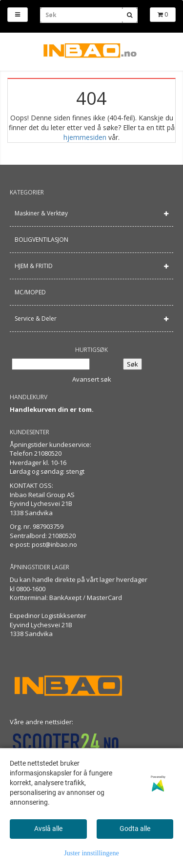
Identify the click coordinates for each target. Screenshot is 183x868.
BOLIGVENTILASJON (41, 240)
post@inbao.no (54, 544)
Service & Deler (36, 318)
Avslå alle (48, 829)
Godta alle (135, 829)
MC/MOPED (30, 292)
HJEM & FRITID (34, 266)
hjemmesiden (85, 137)
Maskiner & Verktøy (41, 213)
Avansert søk (92, 379)
